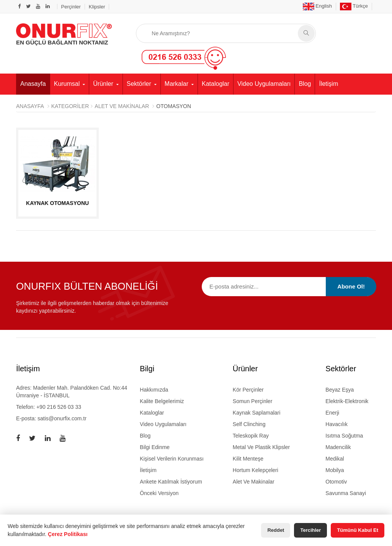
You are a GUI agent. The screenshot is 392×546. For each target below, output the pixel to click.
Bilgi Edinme (155, 447)
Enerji (332, 413)
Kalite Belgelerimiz (162, 401)
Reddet (276, 530)
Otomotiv (336, 482)
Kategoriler (70, 106)
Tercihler (310, 530)
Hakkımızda (154, 390)
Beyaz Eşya (340, 390)
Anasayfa (33, 84)
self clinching (249, 424)
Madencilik (338, 447)
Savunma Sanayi (346, 493)
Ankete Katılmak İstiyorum (171, 482)
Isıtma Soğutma (344, 436)
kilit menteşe (248, 459)
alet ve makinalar (254, 482)
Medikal (335, 459)
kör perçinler (248, 390)
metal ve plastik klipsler (261, 447)
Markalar (176, 84)
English (317, 6)
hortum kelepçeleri (256, 470)
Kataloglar (216, 84)
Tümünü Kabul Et (358, 530)
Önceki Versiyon (159, 493)
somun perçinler (253, 401)
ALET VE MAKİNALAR (122, 106)
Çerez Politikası (68, 534)
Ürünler (103, 84)
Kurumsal (67, 84)
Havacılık (336, 424)
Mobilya (335, 470)
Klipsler (97, 7)
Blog (305, 84)
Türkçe (354, 6)
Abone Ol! (351, 286)
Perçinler (71, 7)
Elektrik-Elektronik (347, 401)
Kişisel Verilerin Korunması (172, 459)
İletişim (328, 84)
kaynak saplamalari (257, 413)
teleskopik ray (251, 436)
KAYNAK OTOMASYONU (57, 203)
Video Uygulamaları (264, 84)
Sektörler (139, 84)
